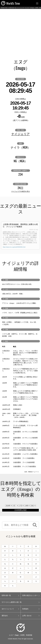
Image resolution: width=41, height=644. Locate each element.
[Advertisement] (20, 31)
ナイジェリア (21, 8)
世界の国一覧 (13, 8)
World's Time (4, 8)
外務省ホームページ (33, 472)
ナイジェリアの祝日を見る (21, 191)
